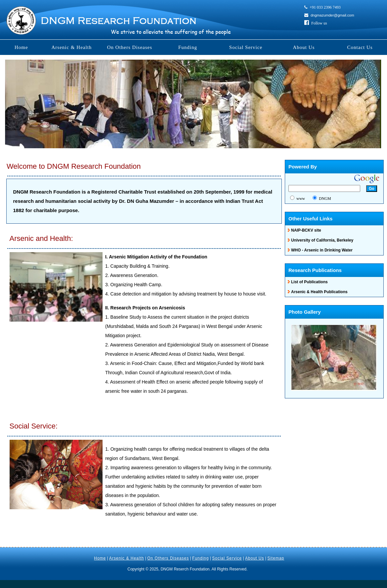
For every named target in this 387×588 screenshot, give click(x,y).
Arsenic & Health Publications (319, 292)
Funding (188, 47)
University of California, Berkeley (322, 240)
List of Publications (309, 282)
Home (21, 47)
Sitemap (276, 558)
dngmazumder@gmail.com (332, 15)
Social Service (246, 47)
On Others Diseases (130, 47)
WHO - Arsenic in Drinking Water (322, 250)
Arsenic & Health (72, 47)
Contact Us (360, 47)
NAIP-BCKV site (306, 230)
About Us (304, 47)
